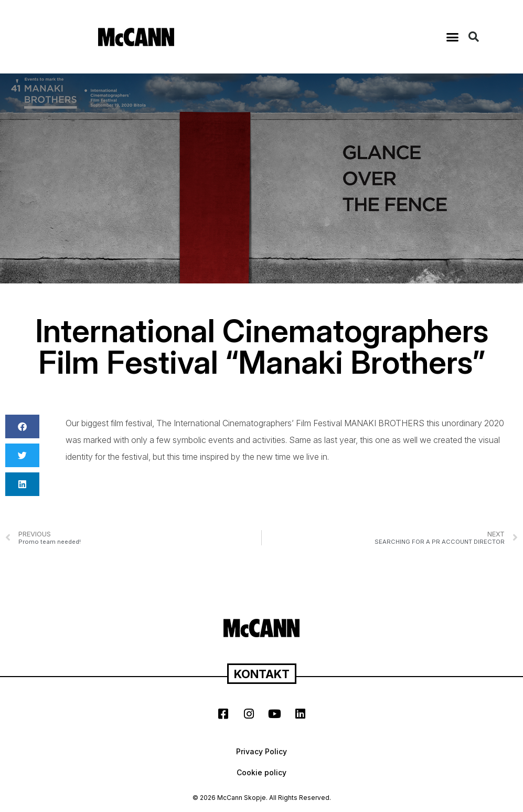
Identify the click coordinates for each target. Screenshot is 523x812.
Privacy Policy (261, 751)
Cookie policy (261, 772)
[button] (453, 37)
